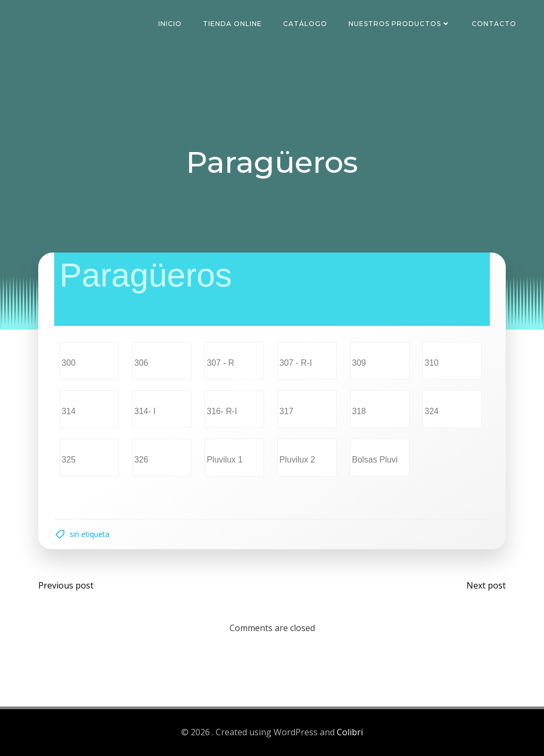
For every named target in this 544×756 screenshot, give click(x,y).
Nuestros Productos (399, 24)
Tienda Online (232, 24)
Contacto (494, 24)
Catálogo (305, 24)
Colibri (350, 733)
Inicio (170, 24)
